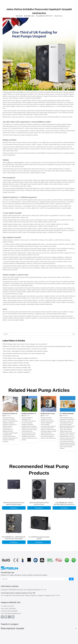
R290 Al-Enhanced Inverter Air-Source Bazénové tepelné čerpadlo (14, 504)
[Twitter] (9, 617)
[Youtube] (13, 617)
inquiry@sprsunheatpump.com (13, 613)
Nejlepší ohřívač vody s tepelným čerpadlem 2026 (17, 368)
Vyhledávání (73, 334)
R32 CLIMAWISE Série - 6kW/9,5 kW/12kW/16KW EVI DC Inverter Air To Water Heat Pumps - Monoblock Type (64, 504)
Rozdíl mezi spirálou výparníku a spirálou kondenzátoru (10, 414)
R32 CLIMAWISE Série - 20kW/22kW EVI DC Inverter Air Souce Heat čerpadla (14, 538)
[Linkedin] (6, 617)
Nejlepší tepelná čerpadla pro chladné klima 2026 (16, 365)
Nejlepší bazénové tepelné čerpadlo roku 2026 (16, 363)
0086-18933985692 (12, 611)
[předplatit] (71, 579)
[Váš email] (34, 579)
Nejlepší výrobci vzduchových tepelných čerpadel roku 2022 (49, 414)
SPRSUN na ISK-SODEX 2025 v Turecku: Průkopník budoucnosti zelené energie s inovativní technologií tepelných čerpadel (37, 346)
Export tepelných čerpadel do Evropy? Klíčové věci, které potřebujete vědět (24, 353)
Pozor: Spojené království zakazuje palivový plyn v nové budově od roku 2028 (25, 349)
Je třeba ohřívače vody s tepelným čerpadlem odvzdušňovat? (20, 358)
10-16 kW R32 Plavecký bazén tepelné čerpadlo (39, 538)
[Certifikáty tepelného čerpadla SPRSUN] (39, 560)
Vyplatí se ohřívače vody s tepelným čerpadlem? (16, 372)
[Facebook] (2, 617)
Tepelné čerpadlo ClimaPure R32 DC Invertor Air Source (39, 504)
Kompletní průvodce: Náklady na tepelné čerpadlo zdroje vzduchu (29, 414)
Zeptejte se (14, 508)
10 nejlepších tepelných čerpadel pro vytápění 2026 (17, 370)
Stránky (60, 16)
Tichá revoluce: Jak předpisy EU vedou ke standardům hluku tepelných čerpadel (25, 351)
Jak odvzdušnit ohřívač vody (11, 356)
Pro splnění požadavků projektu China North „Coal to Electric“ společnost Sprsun (68, 414)
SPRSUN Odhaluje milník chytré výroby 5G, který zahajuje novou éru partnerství (25, 344)
